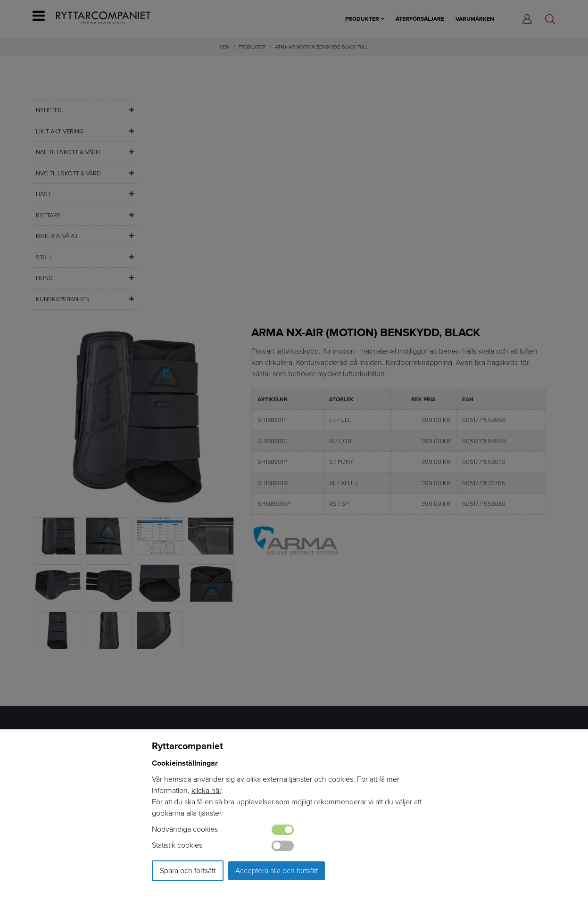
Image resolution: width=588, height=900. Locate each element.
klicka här (206, 790)
